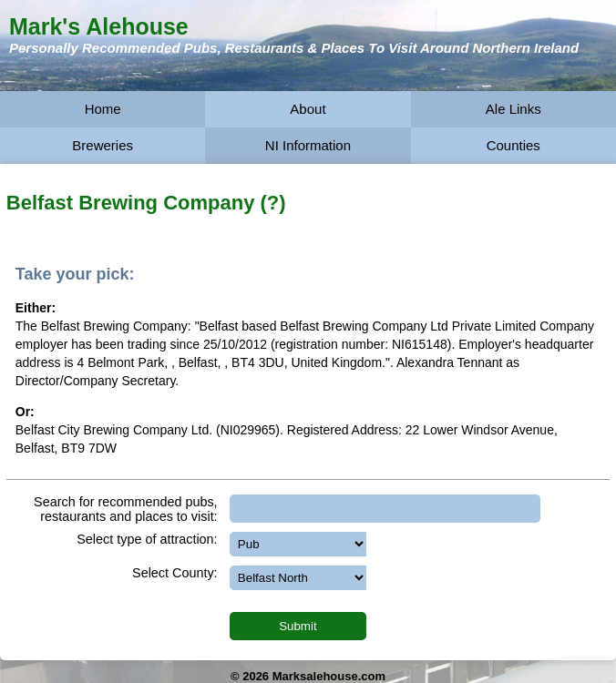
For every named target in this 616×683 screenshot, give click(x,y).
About (308, 109)
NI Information (308, 145)
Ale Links (513, 109)
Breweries (103, 145)
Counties (513, 145)
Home (103, 109)
